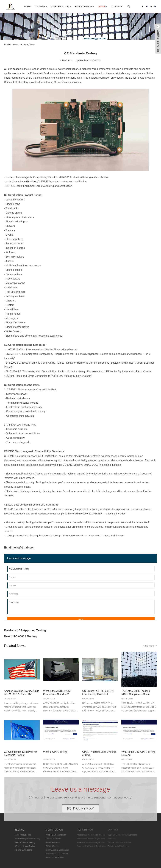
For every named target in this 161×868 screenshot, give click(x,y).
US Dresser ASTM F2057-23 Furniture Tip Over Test (98, 693)
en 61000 (11, 363)
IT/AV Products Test (19, 835)
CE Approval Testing (32, 630)
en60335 (10, 350)
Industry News (28, 45)
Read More (150, 646)
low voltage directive (24, 182)
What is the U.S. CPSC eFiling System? (138, 753)
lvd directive (81, 514)
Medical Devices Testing (21, 842)
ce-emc (10, 177)
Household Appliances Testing (23, 839)
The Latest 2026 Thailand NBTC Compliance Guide (136, 693)
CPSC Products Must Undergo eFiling (99, 753)
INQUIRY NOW (83, 803)
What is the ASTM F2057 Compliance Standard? (57, 693)
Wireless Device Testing (20, 846)
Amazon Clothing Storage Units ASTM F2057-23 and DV (22, 693)
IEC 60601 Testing (25, 636)
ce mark (75, 73)
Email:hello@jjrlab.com (20, 548)
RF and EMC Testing (19, 850)
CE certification (13, 69)
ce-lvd (9, 182)
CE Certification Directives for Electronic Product (21, 753)
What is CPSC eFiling (55, 752)
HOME (7, 45)
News (16, 45)
